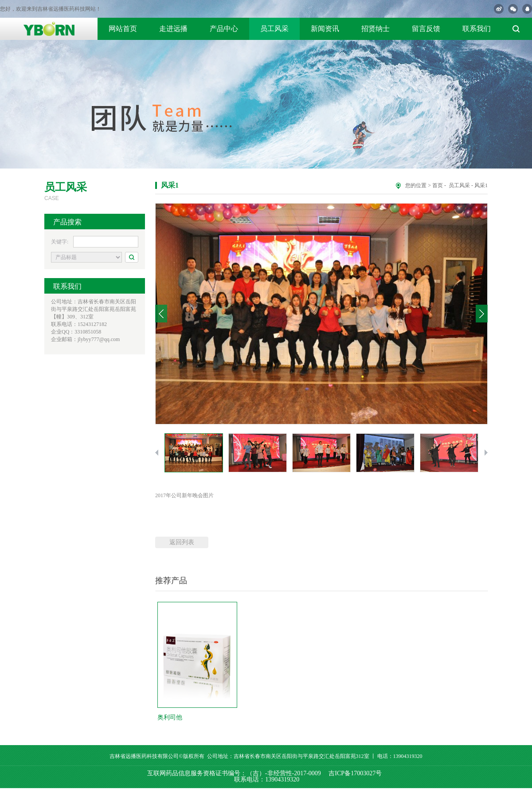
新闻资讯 (325, 29)
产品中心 (224, 29)
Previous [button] (161, 314)
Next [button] (482, 314)
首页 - (440, 185)
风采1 (481, 185)
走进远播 (173, 29)
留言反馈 (426, 29)
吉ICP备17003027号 (355, 773)
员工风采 (274, 29)
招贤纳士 (376, 29)
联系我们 (477, 29)
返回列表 (182, 542)
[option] (321, 314)
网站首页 (123, 29)
